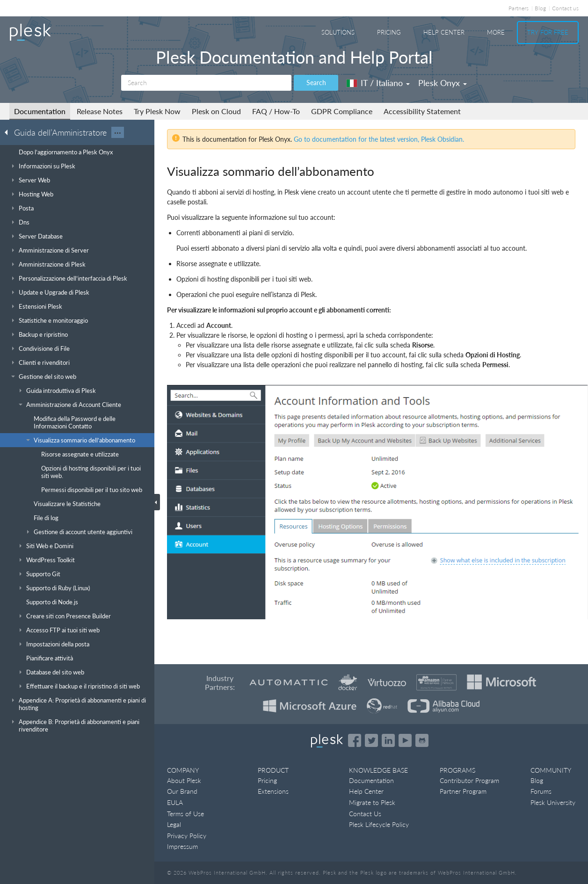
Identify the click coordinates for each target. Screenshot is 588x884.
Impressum (182, 846)
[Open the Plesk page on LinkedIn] (388, 740)
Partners (519, 8)
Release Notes (100, 111)
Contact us (565, 8)
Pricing (389, 32)
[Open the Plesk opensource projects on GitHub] (422, 740)
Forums (541, 791)
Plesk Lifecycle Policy (379, 824)
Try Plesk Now (157, 111)
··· (118, 132)
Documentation (40, 111)
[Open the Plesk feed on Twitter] (371, 740)
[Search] (206, 83)
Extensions (273, 791)
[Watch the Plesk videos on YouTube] (405, 740)
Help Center (444, 32)
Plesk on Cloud (216, 111)
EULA (175, 802)
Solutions (338, 32)
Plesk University (553, 802)
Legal (174, 824)
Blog (540, 8)
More (496, 32)
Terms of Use (185, 814)
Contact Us (365, 814)
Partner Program (463, 791)
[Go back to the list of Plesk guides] (9, 132)
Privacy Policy (187, 836)
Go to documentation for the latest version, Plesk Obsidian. (379, 139)
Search (316, 83)
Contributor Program (469, 780)
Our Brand (182, 791)
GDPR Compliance (342, 111)
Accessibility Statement (422, 111)
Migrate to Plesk (372, 802)
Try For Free (548, 32)
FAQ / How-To (276, 111)
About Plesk (184, 780)
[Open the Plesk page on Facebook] (355, 740)
